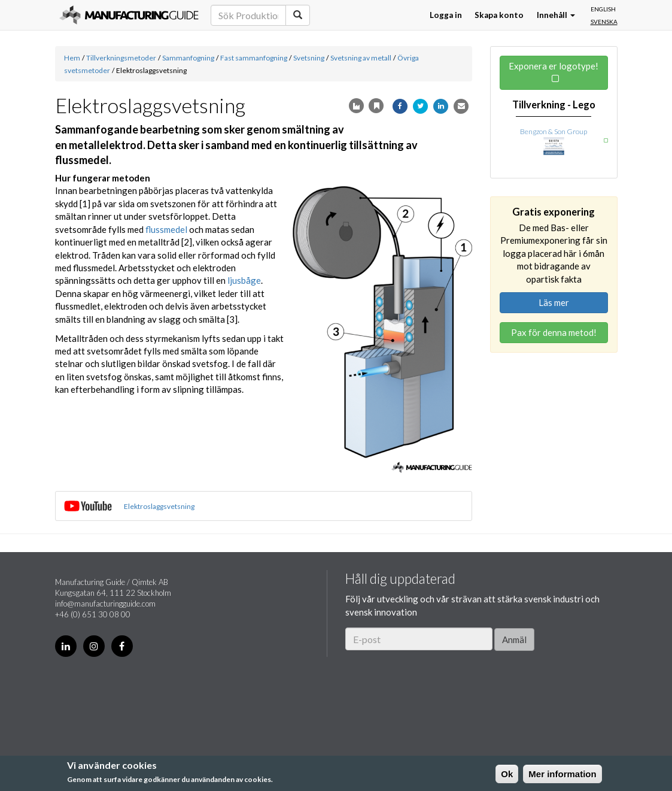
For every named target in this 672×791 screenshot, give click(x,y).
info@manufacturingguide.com (105, 604)
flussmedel (166, 229)
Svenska (604, 22)
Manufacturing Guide (129, 15)
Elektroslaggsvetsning (159, 506)
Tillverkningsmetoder (121, 58)
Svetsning (309, 58)
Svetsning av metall (361, 58)
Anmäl (514, 640)
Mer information (562, 774)
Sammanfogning (188, 58)
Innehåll (556, 15)
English (603, 9)
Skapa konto (499, 15)
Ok (507, 774)
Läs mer (554, 302)
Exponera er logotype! (554, 66)
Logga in (446, 15)
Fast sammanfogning (254, 58)
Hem (72, 58)
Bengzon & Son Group (554, 131)
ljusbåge (244, 280)
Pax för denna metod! (554, 332)
